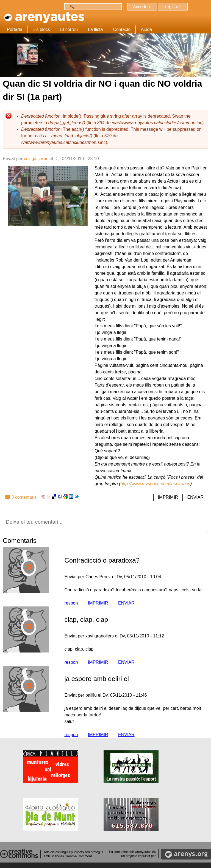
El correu (69, 29)
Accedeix (142, 7)
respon (71, 603)
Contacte (122, 29)
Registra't (172, 7)
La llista (95, 29)
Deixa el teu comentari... (105, 525)
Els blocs (41, 29)
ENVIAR (195, 497)
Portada (15, 29)
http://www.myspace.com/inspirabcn (155, 484)
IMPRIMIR (168, 497)
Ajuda (146, 29)
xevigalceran (36, 159)
